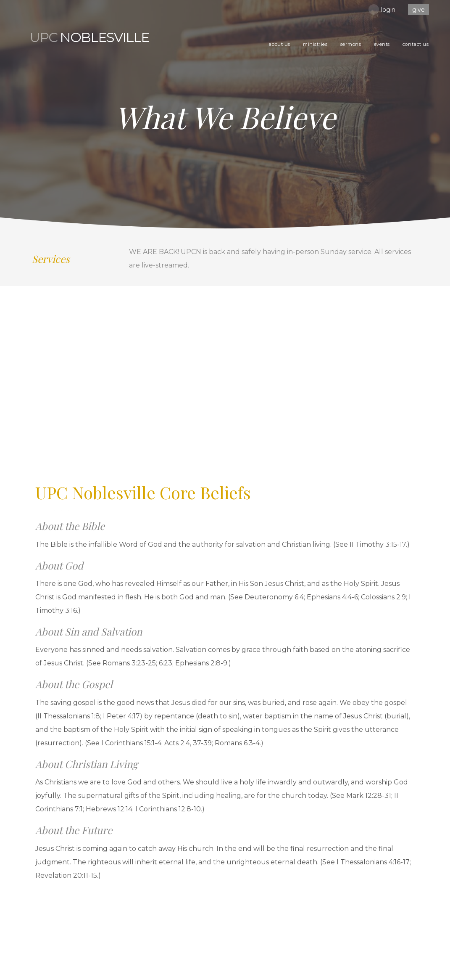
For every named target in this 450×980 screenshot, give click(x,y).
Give (418, 10)
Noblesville (89, 37)
